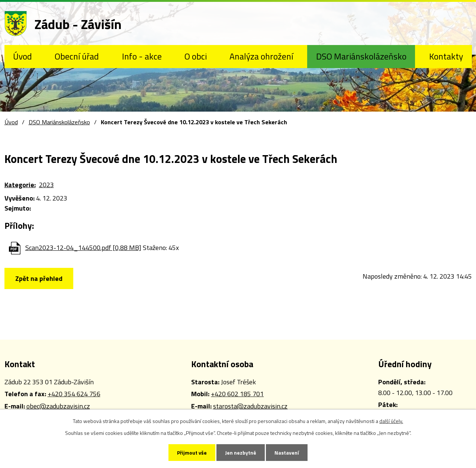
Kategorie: (20, 185)
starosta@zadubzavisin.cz (250, 406)
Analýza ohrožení (261, 56)
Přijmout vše (192, 453)
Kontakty (446, 56)
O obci (196, 56)
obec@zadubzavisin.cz (58, 406)
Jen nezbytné (241, 453)
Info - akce (142, 56)
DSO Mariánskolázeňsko (361, 56)
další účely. (391, 421)
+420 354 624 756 (74, 394)
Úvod (22, 56)
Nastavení (287, 453)
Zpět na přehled (39, 278)
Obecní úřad (77, 56)
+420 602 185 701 (237, 394)
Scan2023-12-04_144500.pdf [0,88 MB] (83, 248)
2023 (46, 185)
